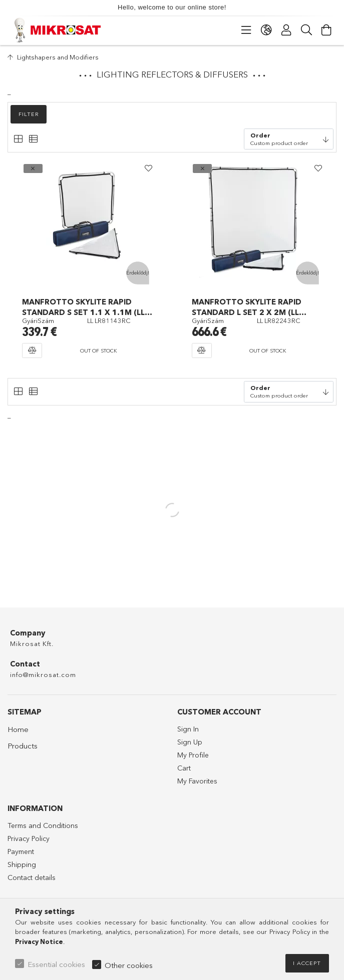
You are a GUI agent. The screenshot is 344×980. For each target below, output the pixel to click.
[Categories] (246, 30)
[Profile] (286, 30)
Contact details (32, 877)
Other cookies (129, 965)
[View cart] (326, 30)
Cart (184, 768)
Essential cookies (56, 964)
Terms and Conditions (43, 825)
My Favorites (197, 781)
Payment (21, 851)
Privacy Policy (29, 838)
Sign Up (190, 742)
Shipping (22, 864)
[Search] (306, 30)
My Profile (193, 755)
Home (18, 729)
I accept (307, 963)
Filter (29, 114)
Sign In (188, 729)
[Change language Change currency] (266, 30)
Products (23, 746)
